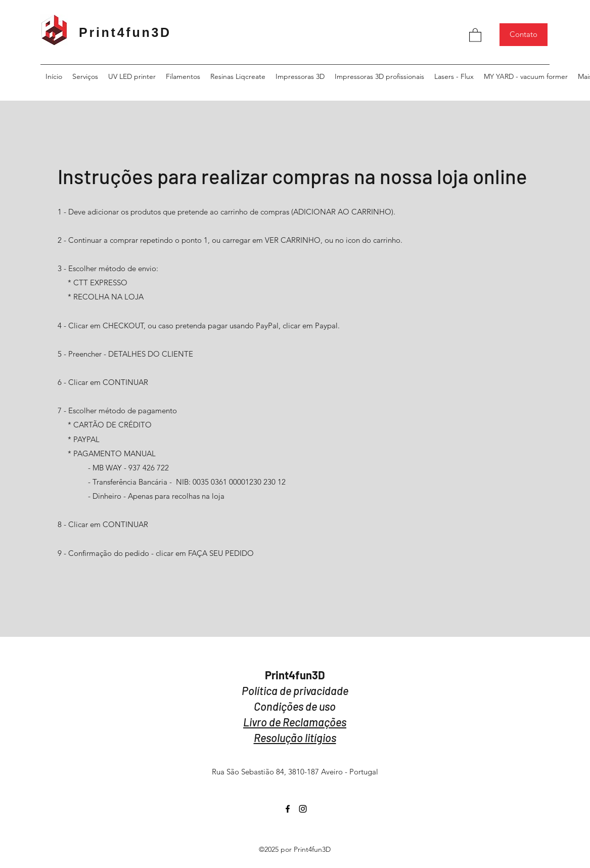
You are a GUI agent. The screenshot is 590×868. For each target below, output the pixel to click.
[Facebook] (288, 809)
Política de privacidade (295, 690)
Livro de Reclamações (295, 722)
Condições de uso (295, 706)
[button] (475, 35)
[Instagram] (303, 809)
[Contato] (524, 35)
